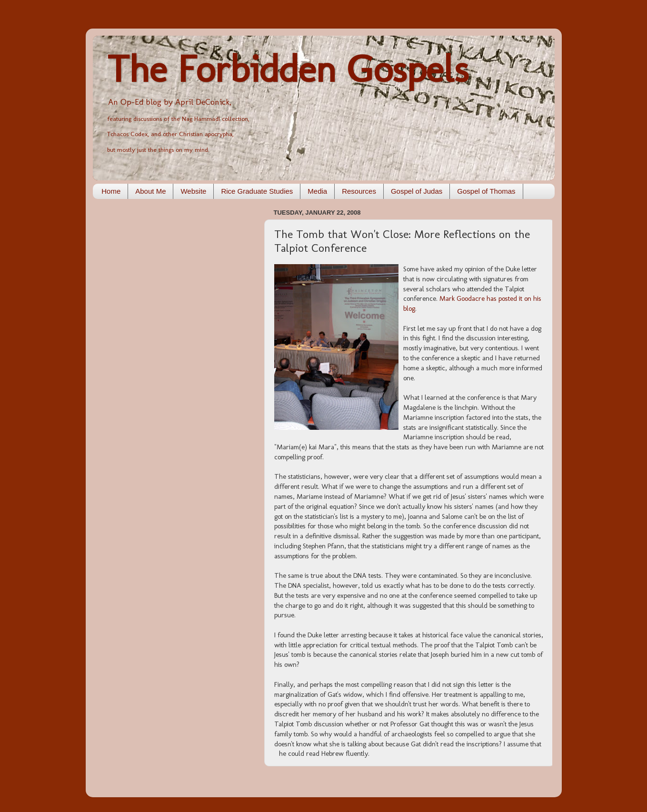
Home (111, 191)
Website (193, 191)
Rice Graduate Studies (257, 191)
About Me (150, 191)
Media (317, 191)
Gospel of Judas (417, 191)
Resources (359, 191)
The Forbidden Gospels (288, 69)
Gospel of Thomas (486, 191)
